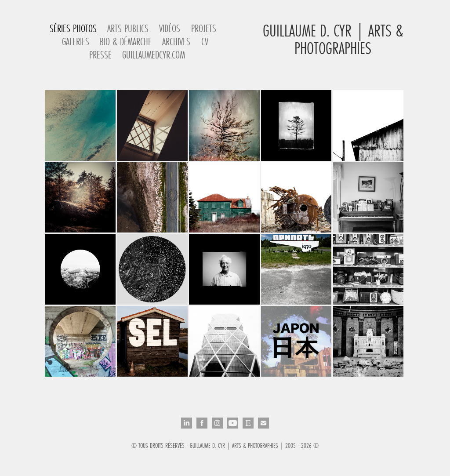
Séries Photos (73, 28)
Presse (100, 55)
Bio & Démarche (126, 42)
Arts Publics (128, 28)
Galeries (76, 42)
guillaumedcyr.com (154, 55)
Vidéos (170, 28)
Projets (204, 28)
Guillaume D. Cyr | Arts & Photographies (335, 39)
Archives (176, 42)
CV (205, 42)
